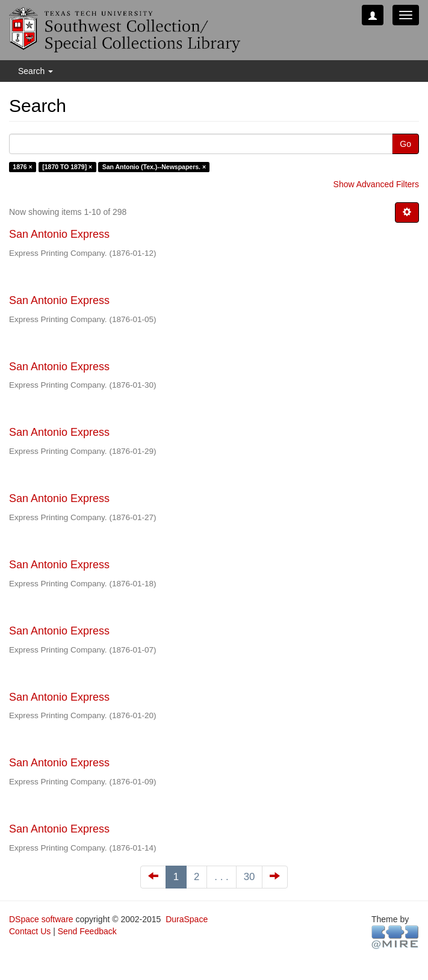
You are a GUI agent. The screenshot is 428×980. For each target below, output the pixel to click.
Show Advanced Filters (376, 184)
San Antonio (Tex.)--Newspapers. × (154, 167)
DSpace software (41, 919)
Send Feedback (87, 931)
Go (405, 144)
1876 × (22, 167)
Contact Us (30, 931)
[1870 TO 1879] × (67, 167)
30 (250, 877)
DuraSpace (187, 919)
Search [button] (36, 71)
